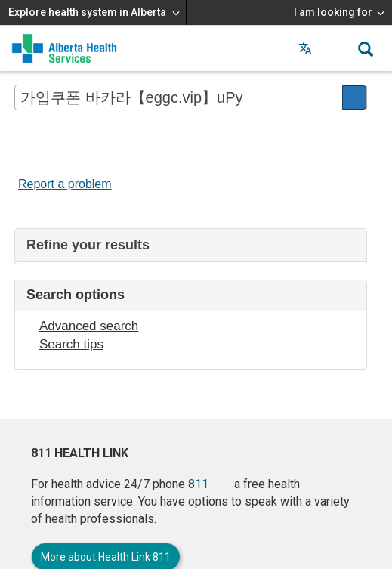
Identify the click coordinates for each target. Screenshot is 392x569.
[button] (335, 48)
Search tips (71, 344)
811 (198, 484)
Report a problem (65, 184)
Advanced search (89, 326)
